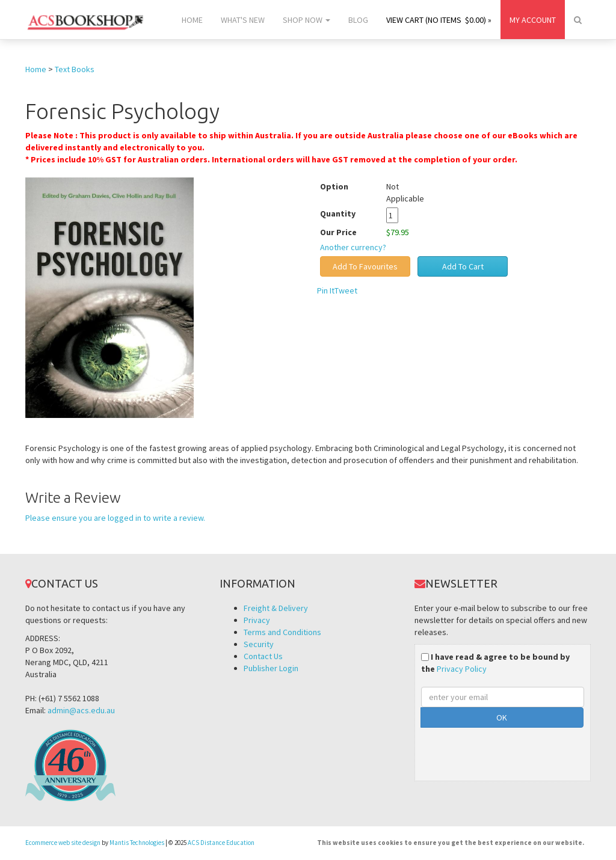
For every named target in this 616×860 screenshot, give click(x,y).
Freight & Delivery (276, 608)
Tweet (346, 290)
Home (192, 20)
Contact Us (263, 656)
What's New (243, 20)
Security (259, 644)
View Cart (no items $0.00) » (439, 20)
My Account (533, 20)
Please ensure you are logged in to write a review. (115, 518)
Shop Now (306, 20)
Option (334, 186)
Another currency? (353, 247)
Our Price (338, 232)
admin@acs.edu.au (81, 710)
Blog (358, 20)
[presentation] (513, 751)
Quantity (347, 213)
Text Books (75, 69)
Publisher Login (271, 668)
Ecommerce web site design (63, 843)
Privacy (257, 620)
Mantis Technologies (137, 843)
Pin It (326, 290)
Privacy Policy (462, 669)
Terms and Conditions (282, 632)
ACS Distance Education (221, 843)
